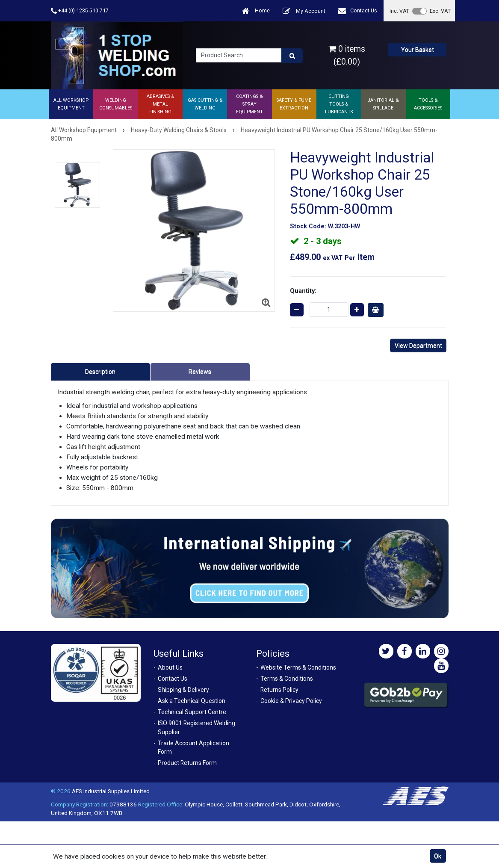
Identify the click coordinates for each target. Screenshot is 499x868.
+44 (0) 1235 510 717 (80, 11)
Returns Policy (279, 690)
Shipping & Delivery (183, 690)
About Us (170, 667)
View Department (418, 345)
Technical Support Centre (192, 712)
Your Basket (418, 50)
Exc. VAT (440, 11)
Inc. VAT (399, 11)
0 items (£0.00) (347, 55)
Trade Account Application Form (193, 748)
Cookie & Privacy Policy (291, 701)
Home (256, 11)
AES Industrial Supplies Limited (111, 791)
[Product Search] (292, 56)
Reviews (200, 372)
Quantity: (303, 291)
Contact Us (358, 11)
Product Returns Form (187, 763)
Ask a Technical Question (192, 701)
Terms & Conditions (287, 679)
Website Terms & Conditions (298, 667)
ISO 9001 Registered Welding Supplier (196, 728)
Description (100, 372)
